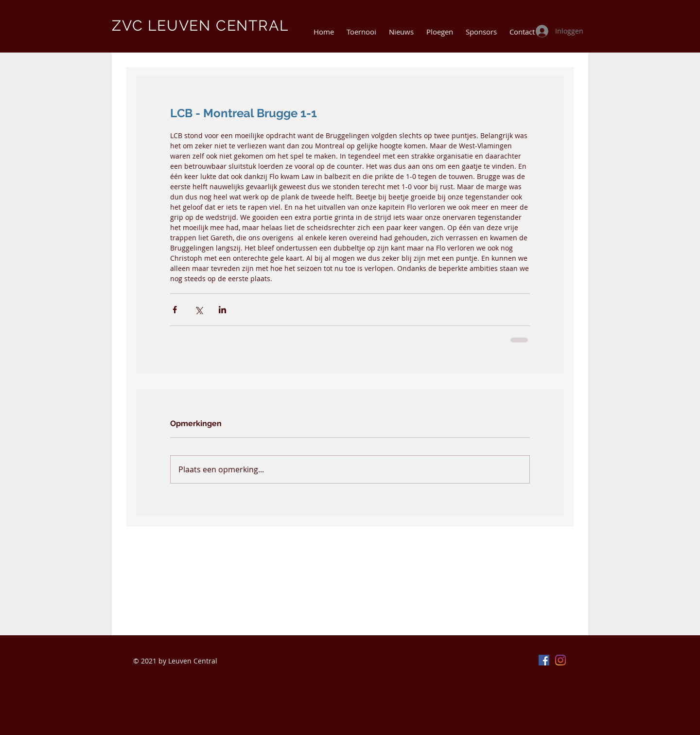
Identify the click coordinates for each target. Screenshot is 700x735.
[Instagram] (560, 660)
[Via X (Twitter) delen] (199, 310)
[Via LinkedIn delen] (222, 310)
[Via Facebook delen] (175, 310)
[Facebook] (544, 660)
